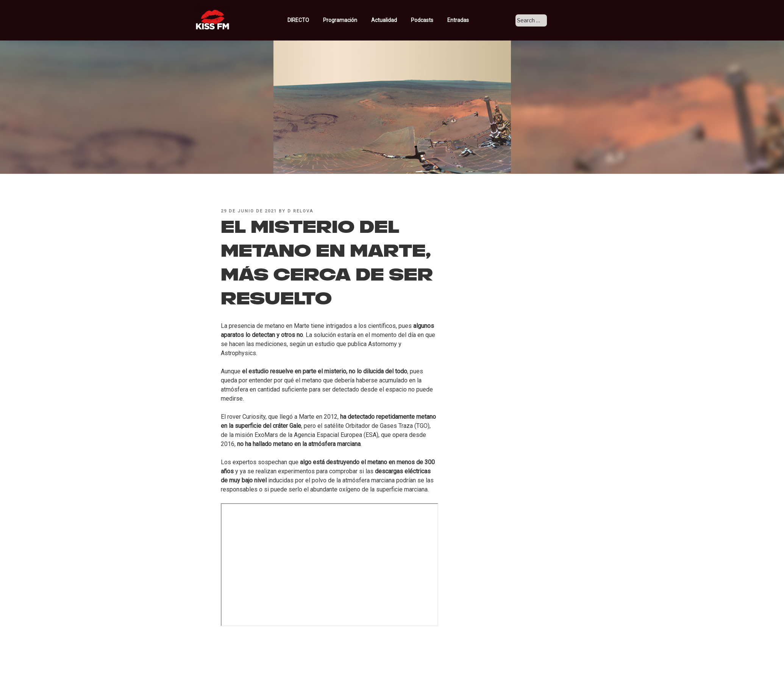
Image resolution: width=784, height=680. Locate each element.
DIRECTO (311, 20)
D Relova (300, 211)
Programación (353, 20)
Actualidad (397, 20)
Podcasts (435, 20)
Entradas (468, 20)
